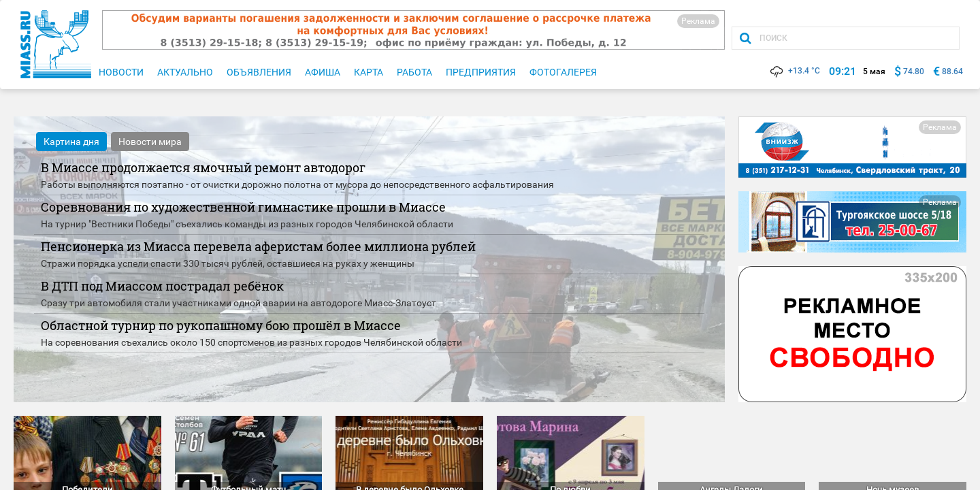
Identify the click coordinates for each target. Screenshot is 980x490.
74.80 (914, 71)
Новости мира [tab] (150, 142)
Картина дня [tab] (71, 142)
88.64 (952, 71)
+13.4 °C (794, 71)
